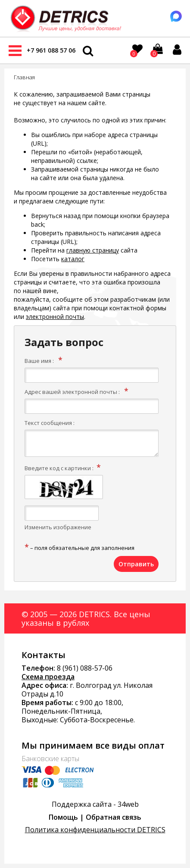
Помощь (63, 817)
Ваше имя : (39, 361)
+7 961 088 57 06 (51, 50)
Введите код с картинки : (59, 468)
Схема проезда (48, 677)
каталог (73, 259)
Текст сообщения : (50, 423)
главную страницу (93, 250)
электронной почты (55, 317)
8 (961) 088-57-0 (83, 668)
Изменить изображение (58, 527)
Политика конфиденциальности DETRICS (95, 830)
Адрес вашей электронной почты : (72, 392)
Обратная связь (114, 817)
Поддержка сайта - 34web (95, 804)
